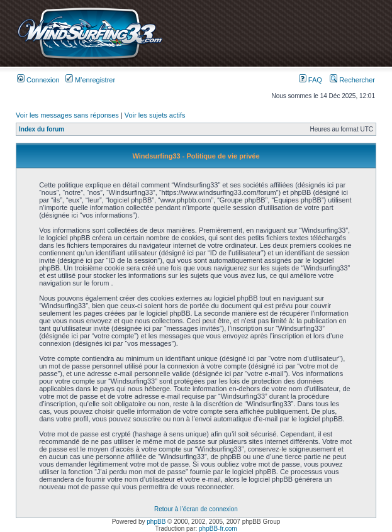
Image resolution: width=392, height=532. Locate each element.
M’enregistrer (90, 80)
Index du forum (42, 129)
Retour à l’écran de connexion (196, 509)
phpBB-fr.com (218, 529)
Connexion (38, 80)
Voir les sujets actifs (155, 115)
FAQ (311, 80)
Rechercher (352, 80)
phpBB (156, 522)
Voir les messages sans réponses (67, 115)
